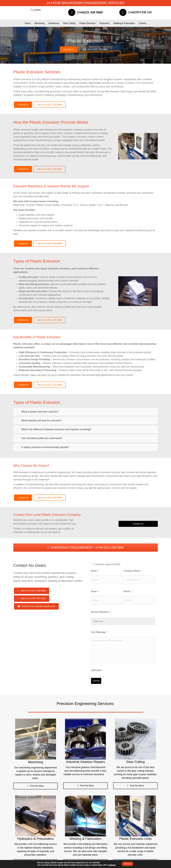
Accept (128, 864)
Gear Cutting (69, 24)
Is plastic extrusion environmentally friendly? (45, 448)
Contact (142, 24)
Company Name (133, 572)
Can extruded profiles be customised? (42, 439)
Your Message (99, 630)
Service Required (101, 610)
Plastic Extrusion (87, 24)
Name (95, 572)
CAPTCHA (96, 669)
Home (28, 24)
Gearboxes (54, 24)
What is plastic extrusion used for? (40, 413)
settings (110, 865)
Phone (128, 591)
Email (95, 591)
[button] (86, 413)
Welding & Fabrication (124, 24)
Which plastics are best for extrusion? (42, 421)
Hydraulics (104, 24)
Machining (39, 24)
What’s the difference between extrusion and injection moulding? (56, 430)
